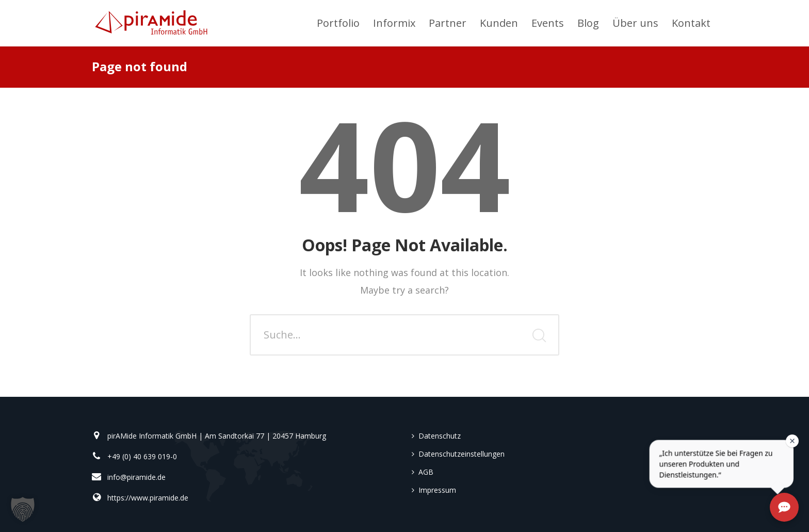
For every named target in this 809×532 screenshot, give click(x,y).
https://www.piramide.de (148, 498)
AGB (426, 472)
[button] (23, 509)
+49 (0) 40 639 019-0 (142, 456)
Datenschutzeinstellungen (462, 454)
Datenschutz (440, 436)
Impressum (437, 490)
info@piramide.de (136, 477)
